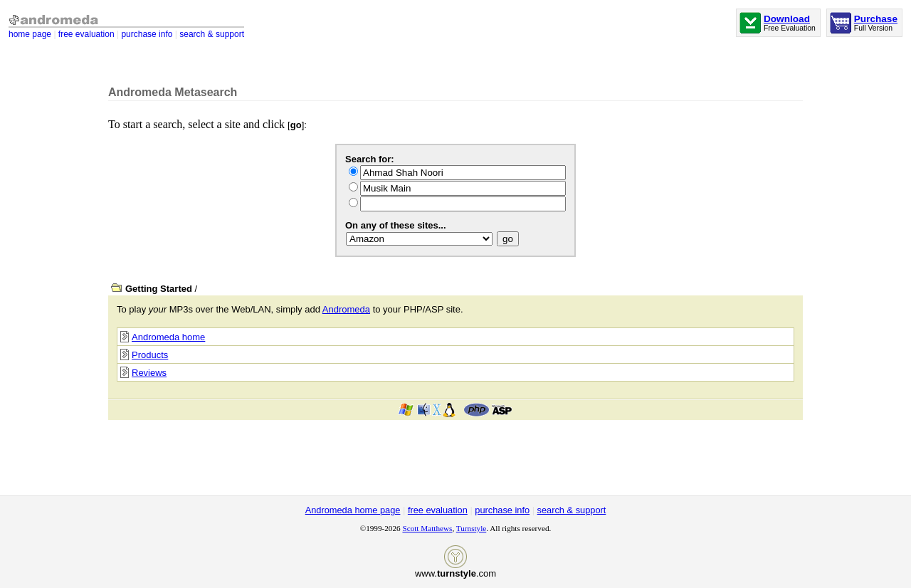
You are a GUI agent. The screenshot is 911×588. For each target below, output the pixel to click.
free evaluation (86, 34)
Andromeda (346, 309)
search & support (212, 34)
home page (30, 34)
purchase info (147, 34)
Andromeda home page (353, 510)
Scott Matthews (427, 528)
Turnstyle (471, 528)
